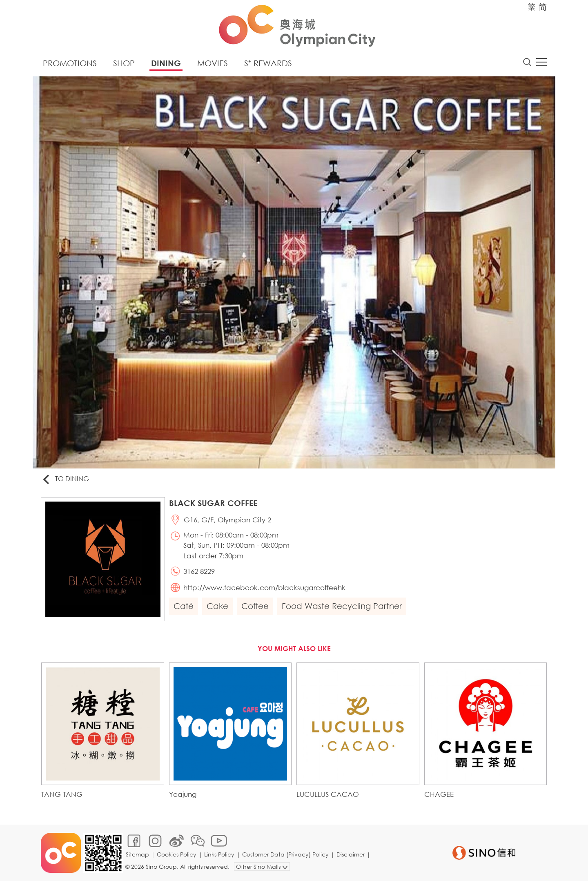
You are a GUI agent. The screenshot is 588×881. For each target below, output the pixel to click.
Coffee (255, 606)
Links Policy (219, 854)
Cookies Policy (177, 854)
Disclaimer (351, 854)
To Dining (65, 479)
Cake (217, 606)
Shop (124, 63)
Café (184, 606)
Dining (166, 63)
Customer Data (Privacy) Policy (285, 854)
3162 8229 (199, 571)
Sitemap (137, 854)
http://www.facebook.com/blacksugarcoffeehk (264, 588)
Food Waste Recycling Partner (342, 606)
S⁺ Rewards (268, 63)
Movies (213, 63)
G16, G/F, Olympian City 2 (227, 520)
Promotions (70, 63)
